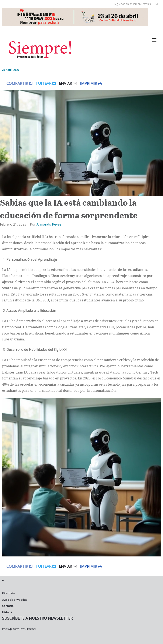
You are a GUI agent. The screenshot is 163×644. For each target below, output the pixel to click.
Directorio (8, 593)
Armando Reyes (49, 224)
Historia (7, 612)
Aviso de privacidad (15, 600)
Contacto (8, 606)
